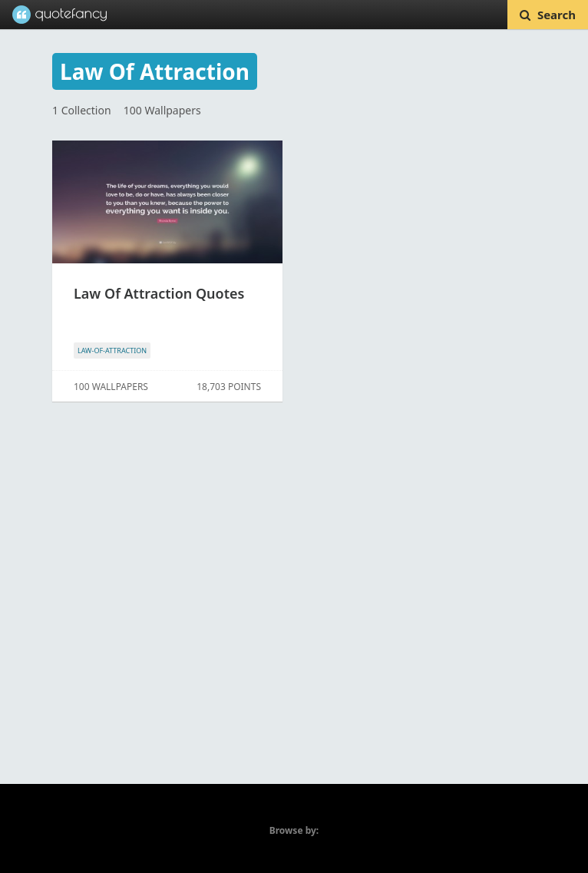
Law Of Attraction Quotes (159, 293)
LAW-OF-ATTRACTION (112, 351)
